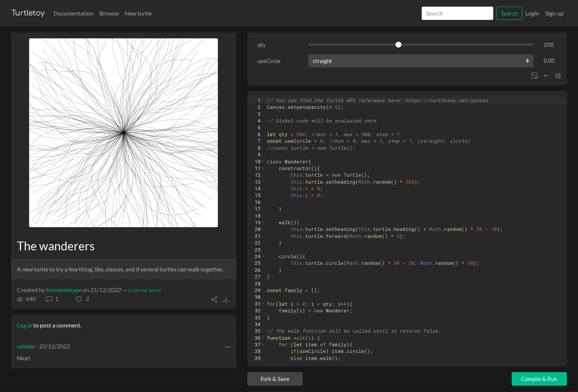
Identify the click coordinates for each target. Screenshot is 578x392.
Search (509, 13)
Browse (109, 13)
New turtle (138, 13)
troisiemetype (64, 290)
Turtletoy (28, 13)
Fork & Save (275, 379)
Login (532, 13)
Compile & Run (539, 379)
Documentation (74, 13)
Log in (25, 325)
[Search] (457, 13)
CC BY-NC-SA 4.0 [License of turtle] (145, 290)
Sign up (554, 13)
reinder (26, 346)
